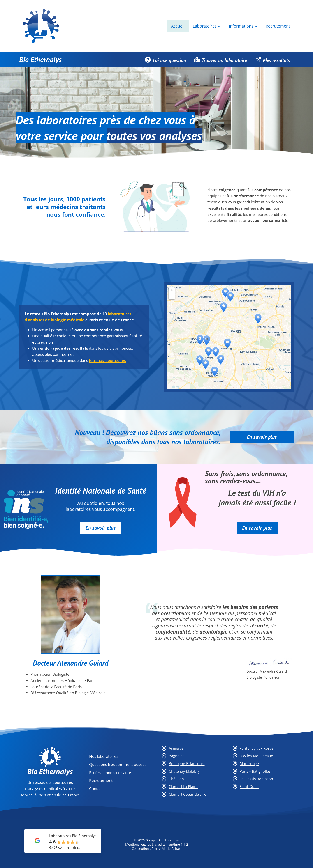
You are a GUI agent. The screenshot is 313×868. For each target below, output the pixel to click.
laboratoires (67, 120)
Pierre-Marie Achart (167, 848)
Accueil (178, 26)
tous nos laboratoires (107, 360)
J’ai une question (165, 60)
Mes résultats (273, 60)
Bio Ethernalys (40, 59)
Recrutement (278, 26)
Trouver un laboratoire (220, 60)
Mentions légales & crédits (145, 844)
